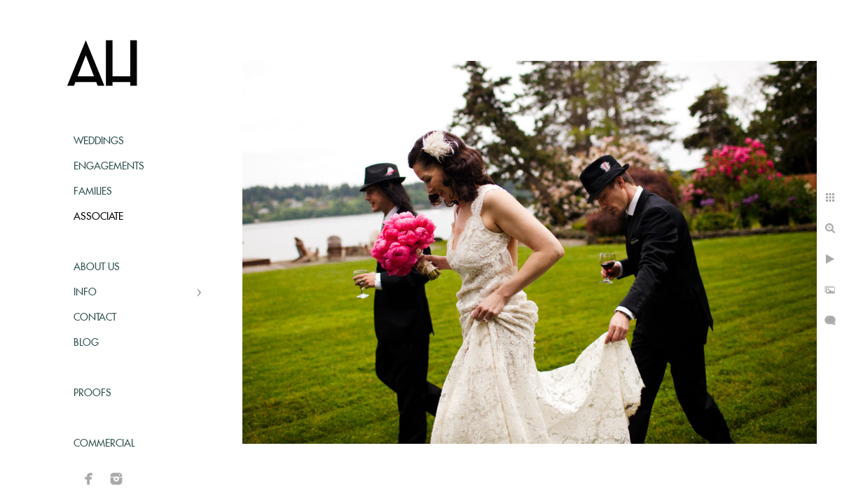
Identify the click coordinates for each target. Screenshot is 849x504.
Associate (98, 217)
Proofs (92, 393)
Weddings (99, 141)
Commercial (104, 444)
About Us (97, 267)
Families (93, 192)
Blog (86, 343)
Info (85, 293)
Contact (95, 318)
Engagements (109, 167)
